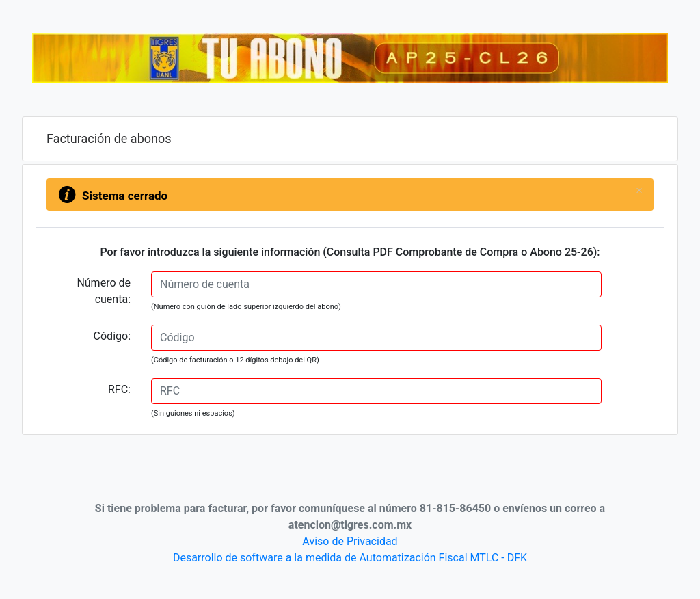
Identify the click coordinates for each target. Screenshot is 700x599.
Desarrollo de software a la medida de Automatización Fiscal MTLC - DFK (350, 558)
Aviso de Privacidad (350, 541)
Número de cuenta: (104, 291)
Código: (112, 336)
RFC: (119, 389)
